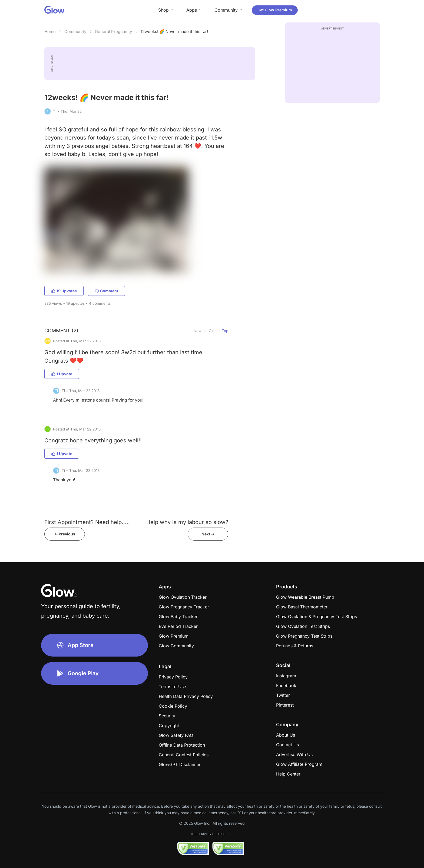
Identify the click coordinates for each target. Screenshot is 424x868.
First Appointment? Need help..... (87, 522)
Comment (106, 291)
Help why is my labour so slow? (187, 522)
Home (50, 32)
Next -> (208, 534)
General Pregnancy (113, 32)
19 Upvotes (64, 291)
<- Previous (65, 534)
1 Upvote (62, 374)
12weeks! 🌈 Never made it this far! (174, 32)
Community (75, 32)
